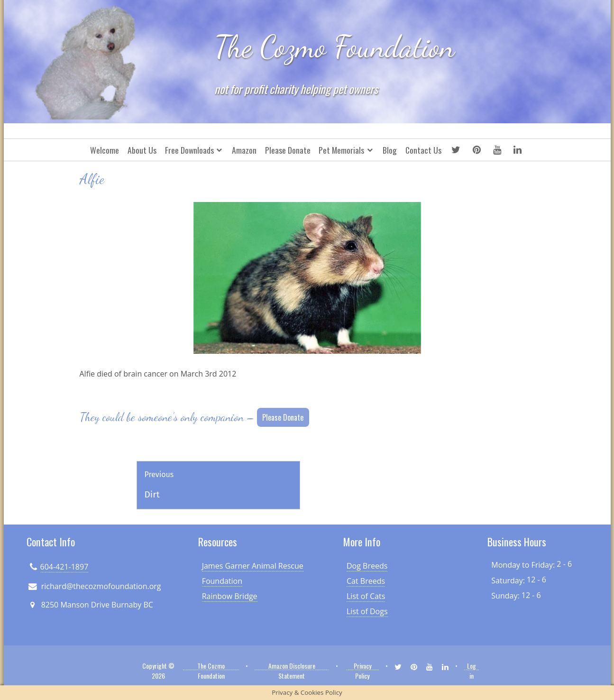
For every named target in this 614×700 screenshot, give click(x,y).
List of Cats (366, 596)
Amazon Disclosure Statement (292, 665)
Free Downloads (189, 150)
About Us (142, 150)
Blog (390, 150)
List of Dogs (367, 611)
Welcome (105, 150)
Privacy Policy (362, 665)
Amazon (244, 150)
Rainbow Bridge (230, 596)
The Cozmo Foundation (334, 47)
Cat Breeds (366, 581)
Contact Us (423, 150)
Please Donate (288, 150)
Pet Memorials (341, 150)
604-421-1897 (64, 567)
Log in (472, 665)
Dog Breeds (367, 566)
